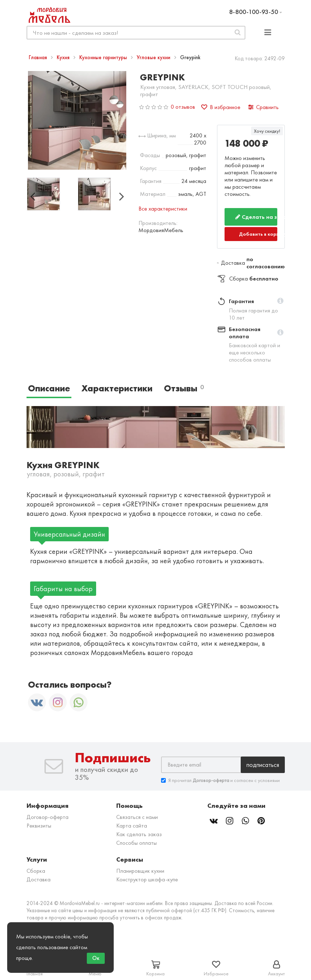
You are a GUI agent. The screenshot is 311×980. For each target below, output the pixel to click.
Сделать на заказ (256, 217)
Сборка (36, 871)
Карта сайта (132, 826)
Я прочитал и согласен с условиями (220, 780)
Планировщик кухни (140, 871)
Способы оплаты (136, 843)
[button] (280, 301)
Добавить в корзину (258, 234)
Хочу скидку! (267, 131)
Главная (39, 57)
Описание (49, 388)
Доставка (39, 879)
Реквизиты (39, 826)
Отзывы (184, 388)
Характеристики (117, 388)
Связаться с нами (137, 817)
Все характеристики (163, 209)
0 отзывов (183, 107)
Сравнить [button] (263, 107)
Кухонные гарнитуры (104, 57)
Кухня (64, 57)
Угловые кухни (154, 57)
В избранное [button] (221, 107)
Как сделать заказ (139, 834)
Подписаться (263, 765)
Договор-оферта (48, 817)
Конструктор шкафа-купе (147, 879)
